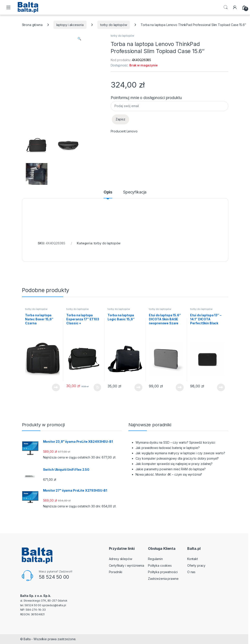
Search (226, 7)
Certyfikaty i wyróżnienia (127, 565)
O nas (191, 572)
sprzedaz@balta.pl (54, 605)
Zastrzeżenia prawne (163, 579)
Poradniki (116, 572)
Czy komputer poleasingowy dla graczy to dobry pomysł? (177, 458)
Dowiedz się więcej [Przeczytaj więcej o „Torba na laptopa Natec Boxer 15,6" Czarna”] (56, 387)
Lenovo (132, 131)
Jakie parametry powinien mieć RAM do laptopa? (171, 469)
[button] (79, 39)
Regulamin (155, 559)
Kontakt (193, 559)
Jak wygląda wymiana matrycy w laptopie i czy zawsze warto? (180, 453)
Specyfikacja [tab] (135, 192)
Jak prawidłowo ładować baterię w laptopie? (168, 448)
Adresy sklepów (121, 559)
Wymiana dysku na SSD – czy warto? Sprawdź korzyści (175, 442)
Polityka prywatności (163, 572)
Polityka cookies (160, 565)
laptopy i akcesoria (70, 25)
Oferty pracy (196, 565)
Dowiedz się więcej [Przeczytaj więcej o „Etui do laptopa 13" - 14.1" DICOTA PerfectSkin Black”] (221, 387)
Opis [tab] (108, 192)
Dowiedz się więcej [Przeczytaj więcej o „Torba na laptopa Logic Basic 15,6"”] (138, 387)
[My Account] (235, 7)
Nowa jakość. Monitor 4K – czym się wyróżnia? (169, 474)
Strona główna (32, 25)
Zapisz (120, 119)
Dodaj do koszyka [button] (97, 387)
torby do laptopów (114, 25)
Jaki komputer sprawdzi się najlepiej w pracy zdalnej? (174, 464)
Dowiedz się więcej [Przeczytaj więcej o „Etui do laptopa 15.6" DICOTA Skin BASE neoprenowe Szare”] (180, 387)
